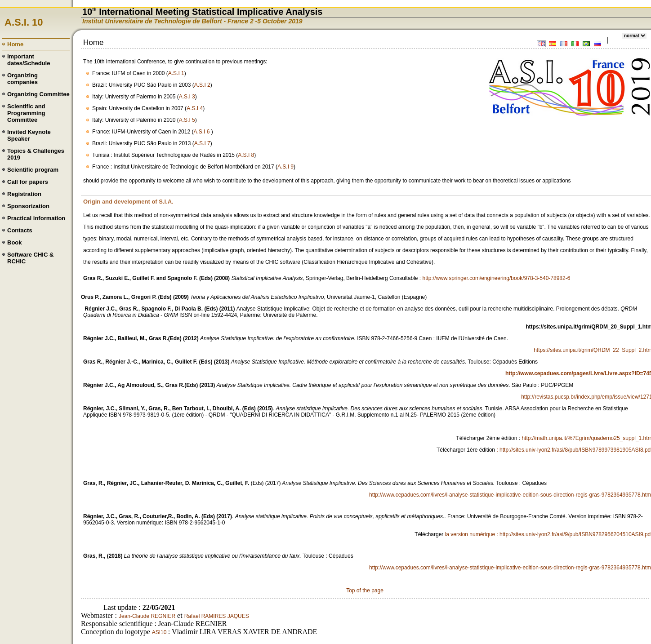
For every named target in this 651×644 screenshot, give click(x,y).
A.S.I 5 (187, 120)
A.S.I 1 (176, 73)
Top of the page (365, 591)
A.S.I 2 (202, 85)
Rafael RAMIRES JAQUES (217, 616)
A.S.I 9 (285, 167)
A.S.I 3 (187, 97)
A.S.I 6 (202, 132)
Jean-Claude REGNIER (147, 616)
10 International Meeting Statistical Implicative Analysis (202, 12)
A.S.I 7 (202, 143)
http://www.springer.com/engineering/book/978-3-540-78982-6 (497, 278)
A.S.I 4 (195, 108)
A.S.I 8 (246, 155)
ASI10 (160, 632)
